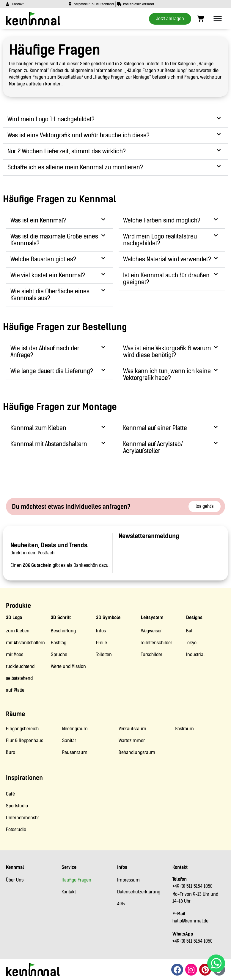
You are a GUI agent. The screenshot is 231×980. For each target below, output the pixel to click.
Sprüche (59, 655)
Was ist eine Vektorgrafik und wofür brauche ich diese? (78, 135)
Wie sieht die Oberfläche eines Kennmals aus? (50, 295)
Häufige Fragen (76, 880)
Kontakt (69, 892)
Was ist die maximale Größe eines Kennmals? (54, 240)
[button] (115, 120)
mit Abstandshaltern (25, 643)
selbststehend (19, 678)
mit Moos (15, 655)
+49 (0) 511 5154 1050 (192, 886)
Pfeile (102, 643)
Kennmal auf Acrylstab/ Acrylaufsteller (153, 447)
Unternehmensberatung (22, 818)
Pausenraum (75, 752)
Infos (101, 631)
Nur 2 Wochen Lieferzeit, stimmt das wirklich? (67, 151)
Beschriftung (63, 631)
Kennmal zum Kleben (38, 428)
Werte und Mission (68, 666)
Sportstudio (17, 806)
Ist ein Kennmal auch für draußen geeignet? (166, 279)
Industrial (195, 655)
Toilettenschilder (157, 643)
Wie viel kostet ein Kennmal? (48, 275)
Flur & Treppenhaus (25, 741)
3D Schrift (61, 618)
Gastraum (184, 729)
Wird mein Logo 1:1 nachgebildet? (51, 119)
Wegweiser (151, 631)
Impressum (128, 880)
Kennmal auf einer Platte (155, 428)
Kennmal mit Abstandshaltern (49, 444)
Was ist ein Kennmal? (38, 220)
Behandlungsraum (137, 752)
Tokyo (191, 643)
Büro (11, 752)
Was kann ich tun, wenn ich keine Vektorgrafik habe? (167, 374)
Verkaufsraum (132, 729)
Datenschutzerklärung (139, 892)
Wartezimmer (132, 741)
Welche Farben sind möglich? (162, 220)
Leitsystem (152, 618)
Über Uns (15, 880)
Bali (190, 631)
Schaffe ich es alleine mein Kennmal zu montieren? (75, 167)
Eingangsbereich (22, 729)
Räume (15, 714)
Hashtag (59, 643)
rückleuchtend (20, 666)
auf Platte (15, 690)
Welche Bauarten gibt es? (43, 259)
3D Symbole (108, 618)
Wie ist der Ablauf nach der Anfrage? (45, 352)
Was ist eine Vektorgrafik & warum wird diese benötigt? (167, 352)
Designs (194, 618)
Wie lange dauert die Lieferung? (52, 371)
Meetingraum (75, 729)
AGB (121, 904)
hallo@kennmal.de (190, 921)
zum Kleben (18, 631)
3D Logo (14, 618)
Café (10, 794)
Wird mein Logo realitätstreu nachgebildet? (160, 240)
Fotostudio (16, 830)
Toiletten (104, 655)
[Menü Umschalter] (218, 19)
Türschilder (152, 655)
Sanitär (69, 741)
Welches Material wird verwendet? (167, 259)
